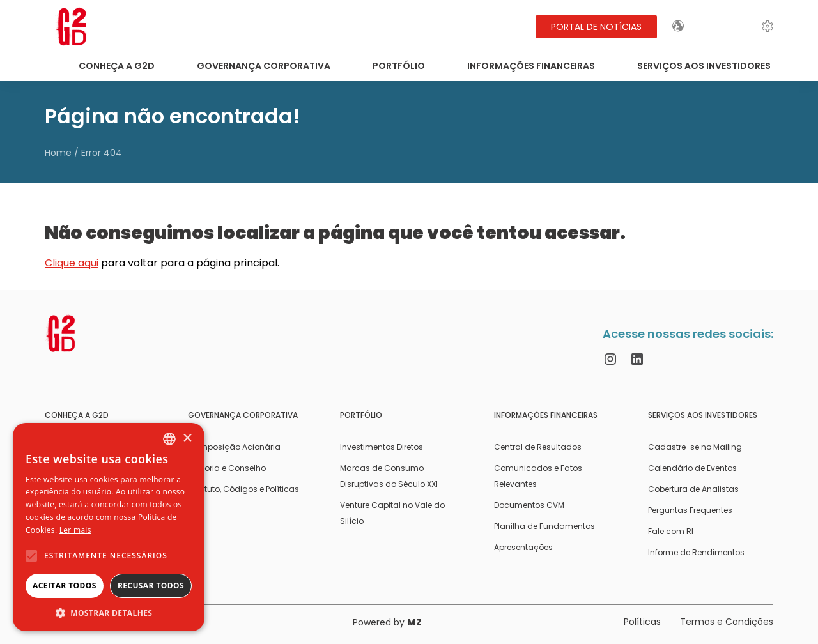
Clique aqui (72, 263)
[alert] (109, 527)
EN (712, 26)
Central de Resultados (538, 447)
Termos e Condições (727, 622)
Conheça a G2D (117, 66)
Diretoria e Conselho (227, 468)
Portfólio (399, 66)
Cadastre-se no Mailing (695, 447)
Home (58, 153)
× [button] (187, 439)
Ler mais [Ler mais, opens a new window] (75, 530)
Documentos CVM (529, 505)
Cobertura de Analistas (693, 489)
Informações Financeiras (531, 66)
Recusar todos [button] (151, 586)
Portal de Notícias (596, 27)
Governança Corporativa (264, 66)
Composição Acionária (234, 447)
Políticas (642, 622)
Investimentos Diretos (382, 447)
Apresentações (523, 547)
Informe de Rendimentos (696, 552)
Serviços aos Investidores (704, 66)
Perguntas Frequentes (690, 510)
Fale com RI (671, 531)
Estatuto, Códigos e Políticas (243, 489)
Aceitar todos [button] (65, 586)
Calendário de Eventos (692, 468)
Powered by (387, 622)
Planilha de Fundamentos (544, 526)
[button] (109, 612)
